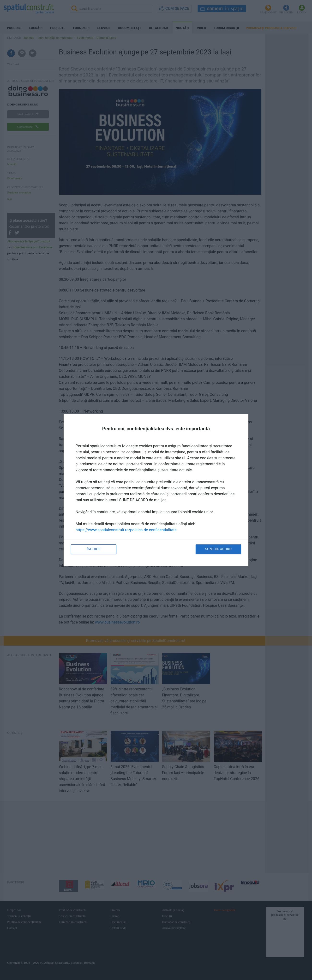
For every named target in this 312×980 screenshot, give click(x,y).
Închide (94, 549)
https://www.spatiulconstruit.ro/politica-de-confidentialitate (126, 530)
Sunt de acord (218, 549)
